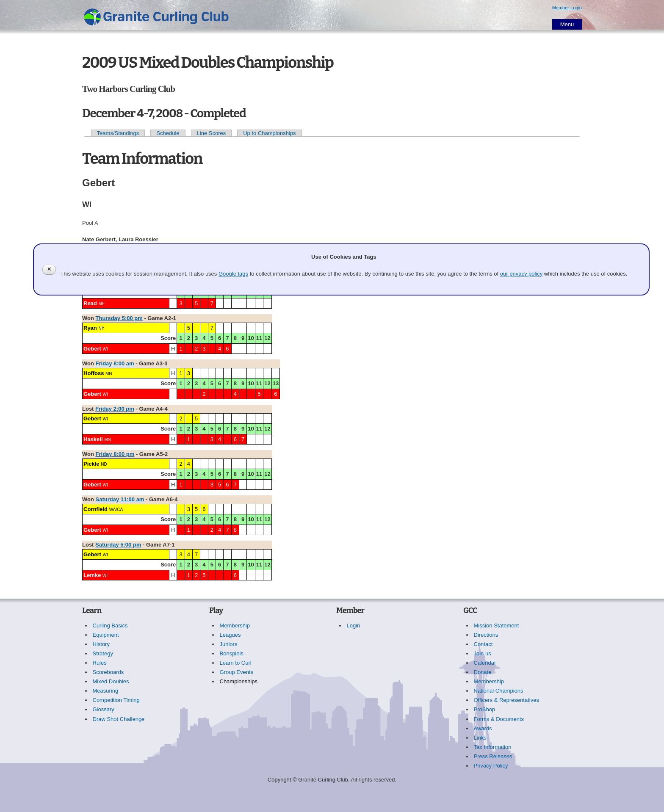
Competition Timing (116, 700)
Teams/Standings (118, 133)
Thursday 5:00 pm (119, 318)
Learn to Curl (236, 663)
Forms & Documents (499, 719)
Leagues (230, 635)
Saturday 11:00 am (120, 499)
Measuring (106, 691)
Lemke (92, 575)
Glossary (104, 709)
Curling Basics (110, 626)
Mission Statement (497, 626)
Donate (483, 672)
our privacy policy (521, 274)
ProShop (485, 709)
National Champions (499, 691)
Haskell (93, 439)
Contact (483, 644)
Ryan (90, 328)
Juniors (229, 644)
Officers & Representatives (506, 700)
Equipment (106, 635)
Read (90, 303)
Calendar (485, 663)
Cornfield (95, 509)
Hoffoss (94, 373)
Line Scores (212, 133)
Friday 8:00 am (115, 363)
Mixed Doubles (111, 681)
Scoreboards (108, 672)
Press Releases (493, 756)
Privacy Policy (491, 766)
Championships (239, 681)
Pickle (91, 464)
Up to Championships (269, 133)
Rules (100, 663)
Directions (486, 635)
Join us (483, 653)
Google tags (233, 274)
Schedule (168, 133)
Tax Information (493, 747)
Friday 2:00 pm (115, 409)
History (101, 644)
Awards (483, 728)
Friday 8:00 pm (115, 454)
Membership (235, 626)
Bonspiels (232, 653)
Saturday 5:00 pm (118, 545)
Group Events (237, 672)
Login (354, 626)
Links (480, 738)
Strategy (103, 653)
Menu (567, 24)
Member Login (567, 8)
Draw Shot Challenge (119, 719)
